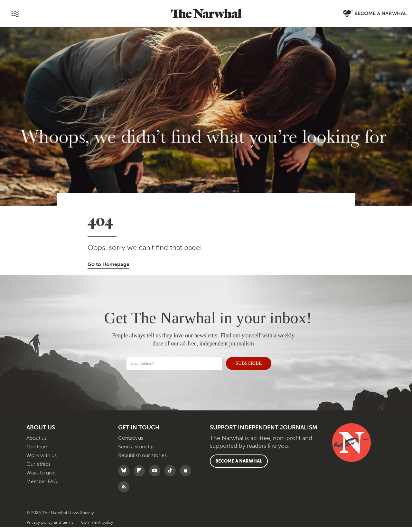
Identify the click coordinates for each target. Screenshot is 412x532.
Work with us (42, 460)
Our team (37, 452)
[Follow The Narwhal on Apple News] (187, 476)
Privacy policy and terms (51, 527)
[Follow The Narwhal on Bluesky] (125, 476)
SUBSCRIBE (245, 362)
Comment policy (97, 527)
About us (37, 443)
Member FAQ (42, 486)
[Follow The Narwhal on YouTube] (156, 476)
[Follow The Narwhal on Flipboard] (141, 476)
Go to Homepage (108, 264)
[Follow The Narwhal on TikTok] (172, 476)
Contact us (131, 443)
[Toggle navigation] (15, 14)
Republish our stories (142, 460)
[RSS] (125, 492)
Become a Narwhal (239, 466)
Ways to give (41, 478)
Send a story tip (136, 452)
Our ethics (38, 469)
